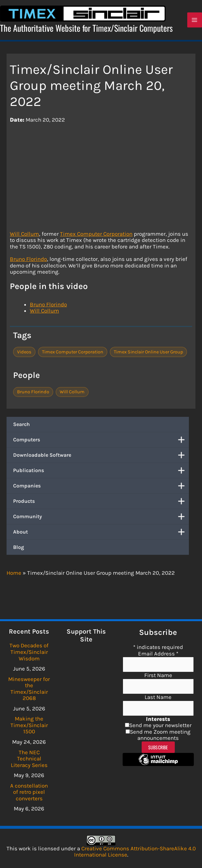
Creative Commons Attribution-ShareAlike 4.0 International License (135, 852)
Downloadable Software (101, 457)
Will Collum (24, 235)
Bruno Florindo (28, 261)
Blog (19, 549)
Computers (101, 441)
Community (101, 518)
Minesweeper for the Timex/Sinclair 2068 (29, 689)
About (101, 534)
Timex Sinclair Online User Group (148, 353)
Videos (24, 353)
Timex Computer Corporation (96, 235)
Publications (101, 472)
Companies (101, 487)
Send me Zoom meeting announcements (160, 735)
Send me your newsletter (160, 725)
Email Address (158, 654)
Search (21, 426)
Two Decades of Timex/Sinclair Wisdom (29, 652)
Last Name (158, 697)
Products (101, 503)
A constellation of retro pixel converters (29, 792)
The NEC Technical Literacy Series (29, 759)
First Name (158, 675)
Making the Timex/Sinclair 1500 (29, 725)
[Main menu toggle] (195, 21)
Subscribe (158, 747)
